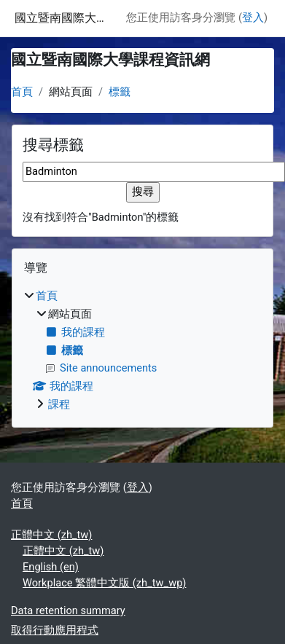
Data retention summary (68, 610)
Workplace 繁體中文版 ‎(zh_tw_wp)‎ (104, 583)
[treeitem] (142, 351)
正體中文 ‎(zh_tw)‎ (51, 535)
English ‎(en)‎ (51, 567)
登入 (253, 17)
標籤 (120, 92)
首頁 (22, 92)
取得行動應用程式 (55, 630)
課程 (59, 404)
